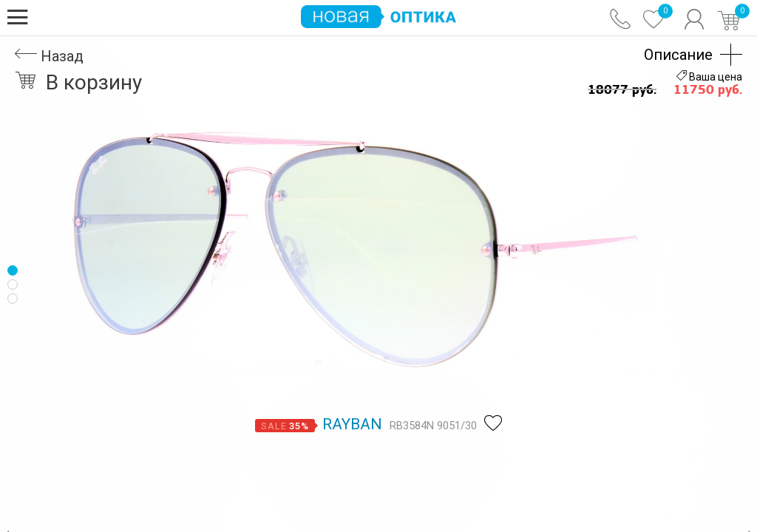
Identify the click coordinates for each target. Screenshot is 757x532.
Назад (49, 56)
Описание (678, 55)
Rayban (352, 424)
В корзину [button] (78, 82)
